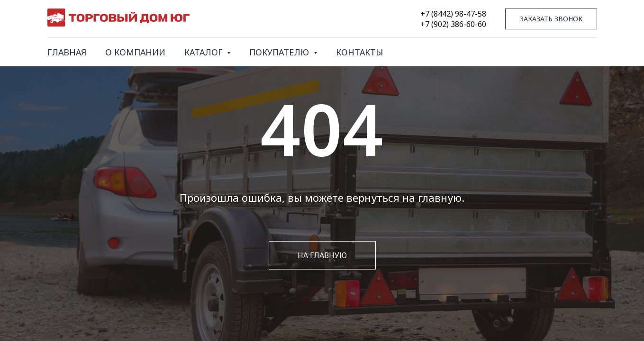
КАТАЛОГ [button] (204, 52)
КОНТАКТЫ (359, 52)
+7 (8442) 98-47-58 (453, 14)
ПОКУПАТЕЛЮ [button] (280, 52)
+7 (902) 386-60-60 (453, 24)
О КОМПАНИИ (135, 52)
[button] (551, 19)
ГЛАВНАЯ (67, 52)
